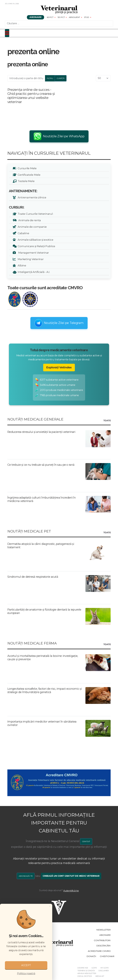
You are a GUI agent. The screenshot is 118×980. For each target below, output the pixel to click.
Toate (107, 421)
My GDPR (105, 968)
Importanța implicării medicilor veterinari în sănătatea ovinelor (42, 723)
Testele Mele (26, 181)
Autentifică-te (71, 891)
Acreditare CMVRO (99, 951)
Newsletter (103, 930)
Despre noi (83, 968)
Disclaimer (104, 971)
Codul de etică (85, 976)
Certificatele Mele (29, 175)
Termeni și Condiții (86, 971)
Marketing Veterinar (30, 259)
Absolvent (74, 17)
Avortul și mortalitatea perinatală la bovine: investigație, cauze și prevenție (43, 658)
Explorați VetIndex (59, 367)
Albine (21, 266)
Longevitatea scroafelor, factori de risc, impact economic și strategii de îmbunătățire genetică (45, 690)
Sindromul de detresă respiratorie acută (33, 577)
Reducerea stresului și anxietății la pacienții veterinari (41, 432)
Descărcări (103, 946)
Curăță (61, 78)
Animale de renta (29, 220)
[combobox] (59, 23)
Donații (91, 956)
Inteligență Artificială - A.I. (33, 272)
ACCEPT (26, 965)
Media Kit (100, 976)
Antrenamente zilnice (31, 197)
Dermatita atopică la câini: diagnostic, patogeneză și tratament (41, 546)
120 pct (61, 17)
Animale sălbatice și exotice (35, 240)
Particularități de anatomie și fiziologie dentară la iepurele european (44, 611)
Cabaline (23, 233)
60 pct (50, 17)
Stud (87, 17)
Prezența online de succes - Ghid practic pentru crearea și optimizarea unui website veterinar (31, 96)
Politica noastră (26, 973)
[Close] (50, 906)
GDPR (94, 968)
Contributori (102, 940)
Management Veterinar (33, 253)
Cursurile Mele (27, 168)
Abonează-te (26, 876)
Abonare (35, 17)
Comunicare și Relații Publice (36, 246)
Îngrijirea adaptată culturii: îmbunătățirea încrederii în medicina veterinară (41, 499)
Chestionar (107, 956)
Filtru (50, 78)
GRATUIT (86, 842)
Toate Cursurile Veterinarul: (35, 214)
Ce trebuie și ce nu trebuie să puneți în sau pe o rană (41, 465)
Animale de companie (32, 227)
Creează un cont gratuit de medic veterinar (71, 876)
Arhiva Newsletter (87, 973)
